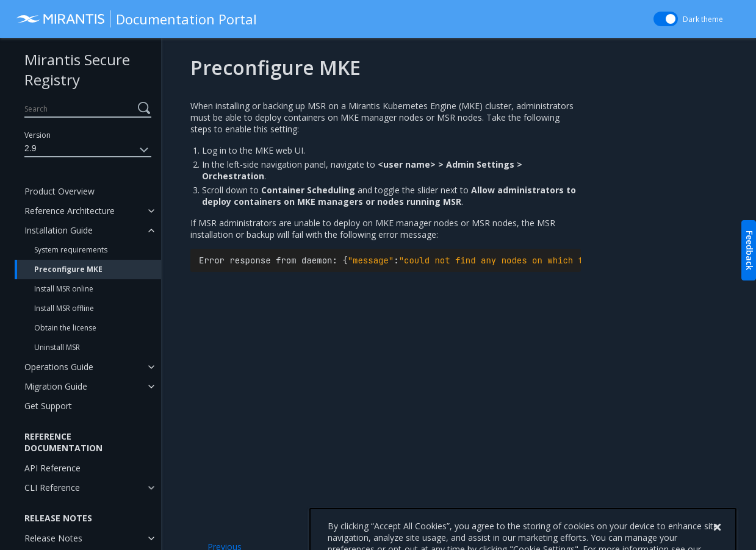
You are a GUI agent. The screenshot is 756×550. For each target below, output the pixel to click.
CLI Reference (52, 487)
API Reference (52, 468)
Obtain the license (65, 328)
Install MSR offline (64, 308)
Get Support (48, 406)
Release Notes (53, 538)
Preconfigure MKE (68, 269)
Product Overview (59, 191)
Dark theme (703, 19)
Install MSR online (64, 289)
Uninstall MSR (57, 347)
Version (38, 135)
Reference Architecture (70, 211)
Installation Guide (59, 230)
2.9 (88, 150)
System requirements (71, 250)
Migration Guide (56, 386)
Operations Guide (59, 367)
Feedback (750, 250)
